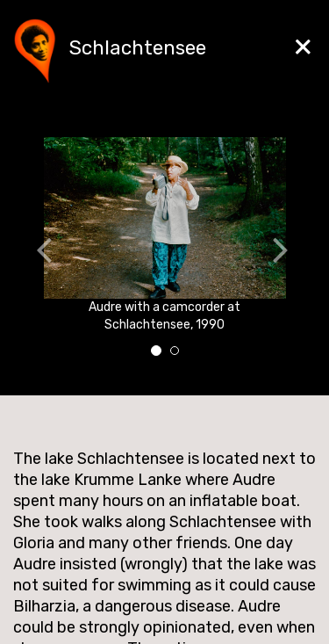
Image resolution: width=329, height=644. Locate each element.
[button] (29, 253)
